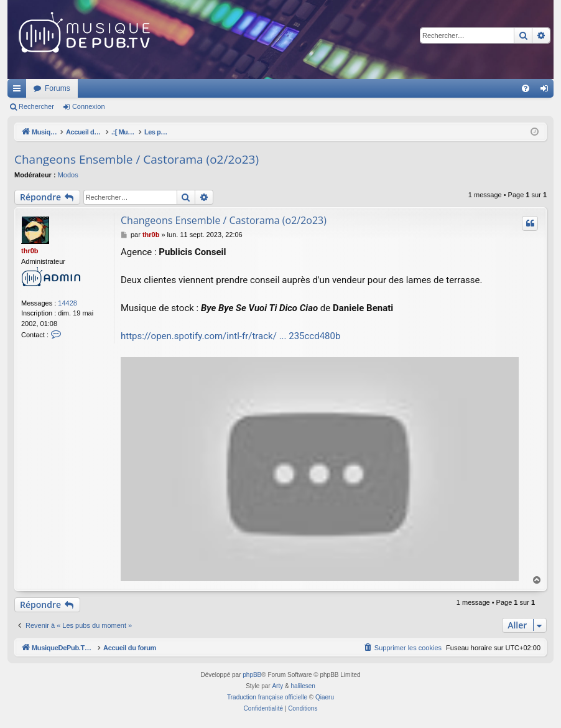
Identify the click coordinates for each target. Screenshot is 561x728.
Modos (68, 175)
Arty (277, 686)
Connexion (89, 106)
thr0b (30, 251)
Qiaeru (325, 697)
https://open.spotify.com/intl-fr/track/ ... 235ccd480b (230, 336)
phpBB (252, 675)
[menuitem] (526, 88)
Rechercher (36, 106)
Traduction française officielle (267, 697)
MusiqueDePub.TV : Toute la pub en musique (109, 88)
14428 (67, 303)
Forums (222, 88)
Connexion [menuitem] (547, 91)
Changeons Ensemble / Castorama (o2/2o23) (137, 159)
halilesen (303, 686)
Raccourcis (19, 91)
